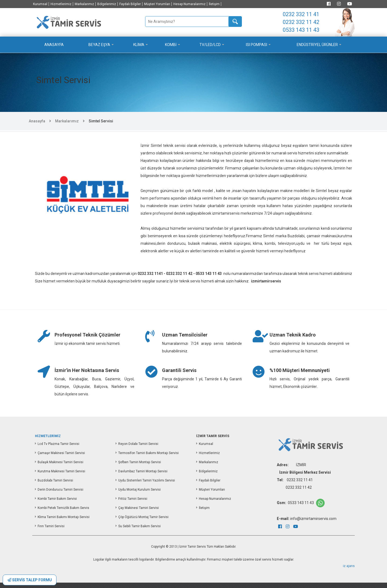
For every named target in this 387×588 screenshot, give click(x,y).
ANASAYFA (54, 45)
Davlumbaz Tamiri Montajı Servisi (143, 471)
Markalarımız (84, 4)
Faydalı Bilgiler (130, 4)
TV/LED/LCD (210, 45)
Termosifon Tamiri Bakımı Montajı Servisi (148, 453)
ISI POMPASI (257, 45)
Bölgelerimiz (107, 4)
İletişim (214, 4)
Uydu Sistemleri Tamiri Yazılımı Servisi (147, 480)
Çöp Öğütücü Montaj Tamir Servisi (143, 517)
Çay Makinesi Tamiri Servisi (139, 508)
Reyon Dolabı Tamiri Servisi (138, 444)
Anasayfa (37, 121)
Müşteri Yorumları (157, 4)
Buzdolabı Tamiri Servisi (55, 480)
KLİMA (139, 45)
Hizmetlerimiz (61, 4)
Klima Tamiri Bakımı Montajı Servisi (64, 517)
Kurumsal (40, 4)
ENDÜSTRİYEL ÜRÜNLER (317, 45)
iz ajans (349, 566)
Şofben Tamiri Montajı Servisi (140, 462)
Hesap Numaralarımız (189, 4)
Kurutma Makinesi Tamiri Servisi (61, 471)
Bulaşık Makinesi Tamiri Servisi (60, 462)
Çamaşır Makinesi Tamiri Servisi (61, 453)
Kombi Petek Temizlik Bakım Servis (63, 508)
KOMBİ (171, 45)
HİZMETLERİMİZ (48, 436)
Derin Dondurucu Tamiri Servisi (60, 490)
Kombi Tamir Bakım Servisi (57, 499)
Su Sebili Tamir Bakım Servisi (139, 526)
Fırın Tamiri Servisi (51, 526)
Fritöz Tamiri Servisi (133, 499)
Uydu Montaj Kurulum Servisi (139, 490)
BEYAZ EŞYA (99, 45)
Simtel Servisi (101, 121)
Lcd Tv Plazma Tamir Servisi (58, 444)
